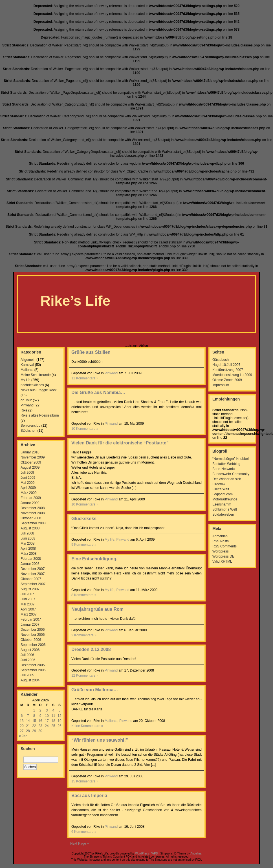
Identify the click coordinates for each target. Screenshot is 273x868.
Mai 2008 (27, 543)
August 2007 (30, 589)
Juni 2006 (28, 660)
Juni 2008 (28, 538)
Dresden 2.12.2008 (91, 649)
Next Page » (80, 844)
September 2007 (33, 584)
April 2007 (28, 609)
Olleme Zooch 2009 (227, 380)
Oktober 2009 (31, 462)
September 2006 (33, 645)
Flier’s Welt (221, 489)
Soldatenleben (223, 514)
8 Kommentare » (84, 595)
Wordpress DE (223, 556)
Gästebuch (221, 360)
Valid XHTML (222, 561)
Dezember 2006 (33, 630)
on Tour (26, 400)
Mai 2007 (27, 604)
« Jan (23, 736)
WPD (155, 854)
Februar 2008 (31, 559)
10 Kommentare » (85, 429)
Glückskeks (84, 519)
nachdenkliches (32, 385)
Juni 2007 (28, 599)
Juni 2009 (28, 478)
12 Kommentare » (85, 675)
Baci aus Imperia (89, 796)
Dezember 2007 (33, 569)
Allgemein (28, 360)
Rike (24, 410)
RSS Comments (224, 546)
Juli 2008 (27, 533)
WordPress (142, 854)
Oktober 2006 (31, 640)
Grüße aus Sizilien (91, 352)
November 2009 (33, 457)
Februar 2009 (31, 498)
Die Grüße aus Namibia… (98, 392)
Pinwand (27, 405)
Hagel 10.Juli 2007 (226, 365)
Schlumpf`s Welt (225, 509)
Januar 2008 (30, 564)
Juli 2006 (27, 655)
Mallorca (27, 370)
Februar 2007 (31, 619)
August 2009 (30, 467)
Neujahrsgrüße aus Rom (97, 609)
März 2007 (29, 614)
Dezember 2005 (33, 665)
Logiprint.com (223, 494)
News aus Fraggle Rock (38, 390)
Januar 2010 (30, 452)
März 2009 (29, 493)
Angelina (196, 854)
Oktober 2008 (31, 518)
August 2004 (30, 680)
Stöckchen (28, 431)
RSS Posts (221, 541)
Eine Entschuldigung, (94, 559)
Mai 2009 (27, 483)
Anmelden (220, 536)
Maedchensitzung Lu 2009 (232, 375)
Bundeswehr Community (231, 474)
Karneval (27, 365)
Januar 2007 (30, 625)
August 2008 (30, 528)
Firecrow (219, 484)
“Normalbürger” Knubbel (231, 459)
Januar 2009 (30, 503)
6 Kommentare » (84, 832)
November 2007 (33, 574)
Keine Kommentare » (87, 726)
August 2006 (30, 650)
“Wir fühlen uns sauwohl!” (100, 740)
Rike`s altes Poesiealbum (40, 415)
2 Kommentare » (84, 635)
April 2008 (28, 549)
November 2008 (33, 513)
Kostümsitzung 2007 (228, 370)
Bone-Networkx (224, 469)
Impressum (221, 385)
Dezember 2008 (33, 508)
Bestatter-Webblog (226, 464)
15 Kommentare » (85, 781)
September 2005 (33, 670)
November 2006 (33, 635)
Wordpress (221, 551)
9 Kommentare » (84, 545)
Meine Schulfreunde (36, 375)
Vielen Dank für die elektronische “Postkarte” (120, 443)
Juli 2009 (27, 473)
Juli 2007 (27, 594)
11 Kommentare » (85, 378)
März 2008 (29, 554)
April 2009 (28, 488)
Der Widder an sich (227, 479)
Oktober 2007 (31, 579)
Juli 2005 (27, 675)
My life (26, 380)
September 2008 (33, 523)
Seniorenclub (30, 426)
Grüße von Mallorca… (95, 690)
